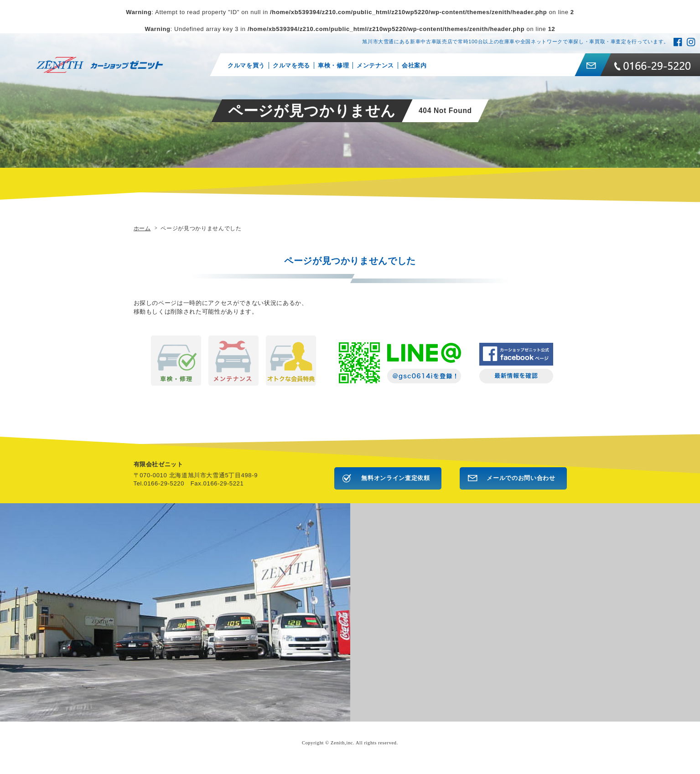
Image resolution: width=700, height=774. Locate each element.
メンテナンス (375, 65)
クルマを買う (246, 65)
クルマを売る (291, 65)
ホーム (142, 228)
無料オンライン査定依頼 (395, 478)
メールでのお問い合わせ (521, 478)
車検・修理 (333, 65)
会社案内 (414, 65)
